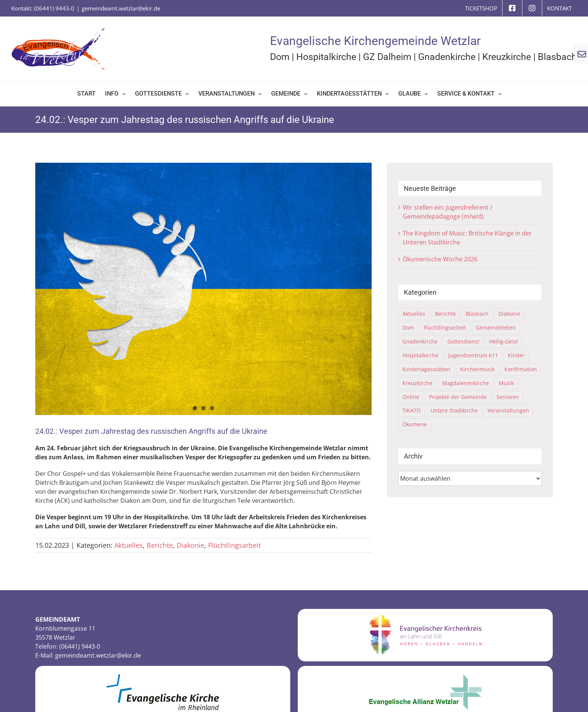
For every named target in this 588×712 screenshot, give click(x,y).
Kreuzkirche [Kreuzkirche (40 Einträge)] (417, 383)
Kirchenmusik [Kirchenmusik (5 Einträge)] (477, 369)
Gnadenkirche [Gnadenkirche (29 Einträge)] (420, 341)
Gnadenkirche (447, 57)
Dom (280, 57)
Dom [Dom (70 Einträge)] (408, 328)
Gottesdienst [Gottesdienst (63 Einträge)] (463, 341)
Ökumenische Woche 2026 (440, 259)
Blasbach (557, 57)
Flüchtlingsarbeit (234, 545)
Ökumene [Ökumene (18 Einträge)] (415, 424)
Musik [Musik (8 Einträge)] (506, 383)
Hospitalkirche (326, 57)
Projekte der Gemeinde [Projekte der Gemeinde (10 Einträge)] (458, 397)
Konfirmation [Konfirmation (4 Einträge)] (521, 369)
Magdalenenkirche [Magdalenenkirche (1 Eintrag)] (466, 383)
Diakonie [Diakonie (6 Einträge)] (509, 314)
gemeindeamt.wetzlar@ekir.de (121, 8)
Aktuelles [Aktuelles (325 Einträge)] (414, 314)
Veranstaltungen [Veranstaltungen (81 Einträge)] (508, 410)
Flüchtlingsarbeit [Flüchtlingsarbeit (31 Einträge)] (445, 328)
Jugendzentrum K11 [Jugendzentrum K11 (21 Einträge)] (473, 355)
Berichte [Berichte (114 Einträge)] (445, 314)
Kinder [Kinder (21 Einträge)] (516, 355)
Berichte (160, 545)
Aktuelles (129, 545)
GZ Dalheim (387, 57)
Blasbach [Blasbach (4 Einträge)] (477, 314)
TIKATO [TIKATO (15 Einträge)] (412, 410)
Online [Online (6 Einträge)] (411, 397)
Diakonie (190, 545)
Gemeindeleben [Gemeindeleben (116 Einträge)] (496, 328)
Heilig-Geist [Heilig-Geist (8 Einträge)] (503, 341)
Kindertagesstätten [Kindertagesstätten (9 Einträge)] (426, 369)
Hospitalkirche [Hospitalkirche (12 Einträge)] (420, 355)
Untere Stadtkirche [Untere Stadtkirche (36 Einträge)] (454, 410)
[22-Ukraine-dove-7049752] (203, 289)
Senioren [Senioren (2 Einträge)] (508, 397)
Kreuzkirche (507, 57)
